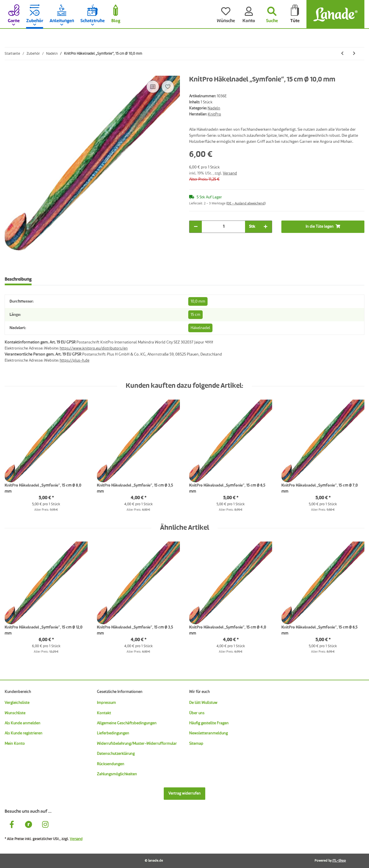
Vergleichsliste (17, 703)
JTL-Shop (339, 861)
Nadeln (214, 108)
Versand (230, 173)
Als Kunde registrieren (23, 733)
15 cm (195, 315)
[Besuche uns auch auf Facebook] (12, 825)
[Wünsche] (226, 14)
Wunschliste (15, 713)
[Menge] (223, 227)
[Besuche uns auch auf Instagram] (45, 825)
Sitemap (196, 744)
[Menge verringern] (196, 227)
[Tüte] (295, 14)
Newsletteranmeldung (208, 733)
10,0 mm (198, 301)
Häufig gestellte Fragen (209, 723)
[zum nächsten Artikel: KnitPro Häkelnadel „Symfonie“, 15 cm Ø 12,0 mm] (354, 54)
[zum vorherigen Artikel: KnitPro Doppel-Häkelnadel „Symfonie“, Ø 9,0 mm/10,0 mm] (342, 54)
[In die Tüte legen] (9, 73)
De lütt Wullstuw (203, 703)
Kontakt (104, 713)
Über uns (197, 713)
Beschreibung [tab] (18, 280)
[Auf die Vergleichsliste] (153, 87)
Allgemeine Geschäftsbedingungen (127, 723)
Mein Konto (15, 744)
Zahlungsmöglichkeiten (117, 774)
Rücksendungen (111, 764)
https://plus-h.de (75, 360)
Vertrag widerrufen (184, 793)
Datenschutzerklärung (116, 754)
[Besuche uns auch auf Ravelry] (29, 825)
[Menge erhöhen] (266, 227)
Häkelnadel (200, 328)
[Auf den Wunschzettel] (168, 87)
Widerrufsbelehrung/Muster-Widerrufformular (137, 744)
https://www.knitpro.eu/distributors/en (94, 348)
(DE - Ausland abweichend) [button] (246, 204)
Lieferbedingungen (113, 733)
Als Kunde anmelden (22, 723)
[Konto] (249, 14)
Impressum (106, 703)
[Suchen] (272, 14)
